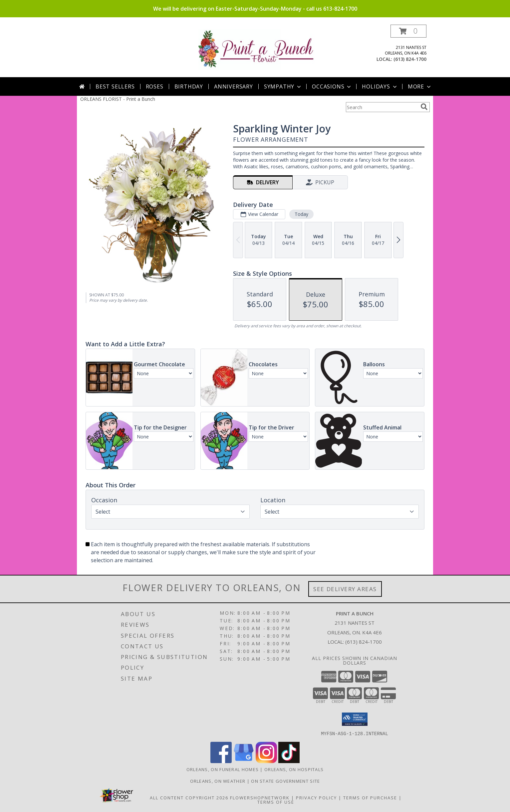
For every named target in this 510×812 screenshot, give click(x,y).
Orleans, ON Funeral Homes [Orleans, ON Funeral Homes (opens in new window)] (223, 769)
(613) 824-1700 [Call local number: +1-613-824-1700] (410, 59)
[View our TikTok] (289, 761)
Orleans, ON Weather (218, 781)
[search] (424, 107)
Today (301, 214)
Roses (155, 86)
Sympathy (283, 86)
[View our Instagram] (266, 761)
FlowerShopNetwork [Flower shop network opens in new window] (260, 797)
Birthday (189, 86)
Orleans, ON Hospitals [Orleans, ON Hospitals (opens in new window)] (294, 769)
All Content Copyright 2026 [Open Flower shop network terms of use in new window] (189, 797)
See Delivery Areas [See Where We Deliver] (345, 589)
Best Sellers (115, 86)
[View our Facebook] (221, 761)
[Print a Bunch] (257, 49)
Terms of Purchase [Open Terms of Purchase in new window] (370, 797)
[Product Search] (382, 107)
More (420, 86)
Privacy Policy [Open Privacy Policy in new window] (316, 797)
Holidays (380, 86)
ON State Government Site (285, 781)
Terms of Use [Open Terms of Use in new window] (276, 802)
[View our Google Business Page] (244, 761)
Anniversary (234, 86)
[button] (408, 31)
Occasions (332, 86)
